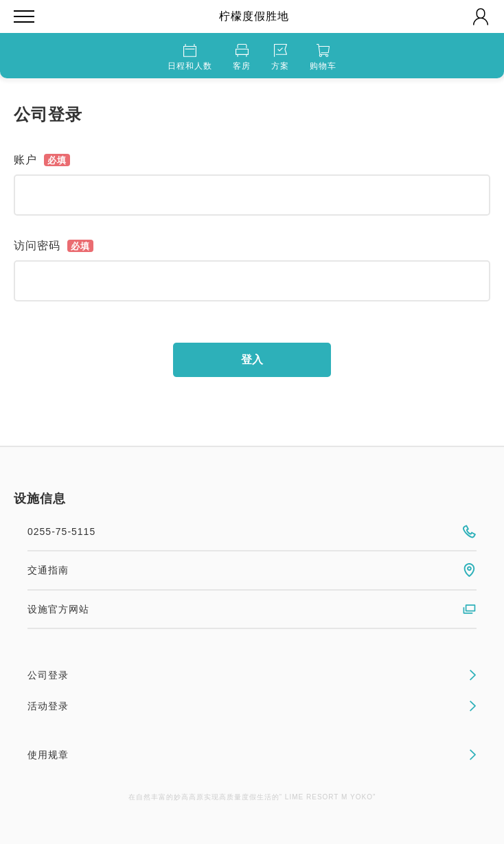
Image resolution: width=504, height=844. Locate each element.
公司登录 (252, 675)
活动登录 (252, 706)
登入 (252, 360)
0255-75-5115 (252, 532)
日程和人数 (190, 57)
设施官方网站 (252, 609)
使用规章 (252, 755)
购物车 (323, 57)
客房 (242, 57)
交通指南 (252, 570)
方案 (280, 57)
